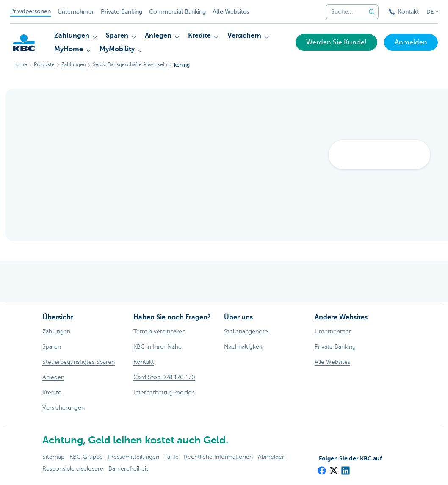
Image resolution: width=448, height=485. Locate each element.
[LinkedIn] (345, 468)
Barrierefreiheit (128, 469)
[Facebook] (321, 468)
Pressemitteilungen (134, 457)
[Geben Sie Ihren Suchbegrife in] (372, 12)
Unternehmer (76, 12)
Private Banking (122, 12)
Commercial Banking (177, 12)
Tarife (171, 457)
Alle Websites (231, 12)
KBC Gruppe (86, 457)
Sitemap (53, 457)
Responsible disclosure (73, 469)
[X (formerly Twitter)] (333, 468)
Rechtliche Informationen (218, 457)
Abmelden (272, 457)
